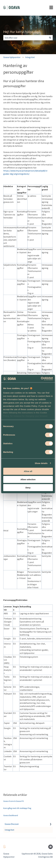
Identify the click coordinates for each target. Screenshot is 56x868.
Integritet (30, 57)
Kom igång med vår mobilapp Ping (17, 808)
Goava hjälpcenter (12, 57)
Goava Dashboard (11, 815)
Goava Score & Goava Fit (13, 801)
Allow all (28, 471)
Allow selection (28, 479)
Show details (41, 463)
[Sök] (50, 38)
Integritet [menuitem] (9, 830)
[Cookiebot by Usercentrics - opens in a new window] (41, 379)
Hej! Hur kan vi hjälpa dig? (22, 32)
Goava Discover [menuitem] (12, 824)
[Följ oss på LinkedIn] (50, 847)
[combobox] (25, 38)
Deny (28, 487)
